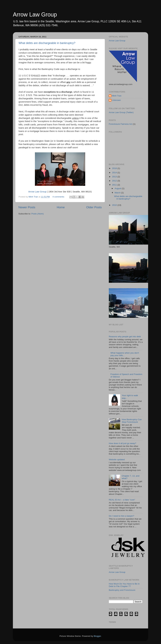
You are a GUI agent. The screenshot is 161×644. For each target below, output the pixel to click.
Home (61, 207)
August (118, 188)
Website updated (117, 460)
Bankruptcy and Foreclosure (122, 590)
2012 (115, 181)
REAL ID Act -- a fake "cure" (122, 500)
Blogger (97, 636)
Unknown (116, 100)
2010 (115, 205)
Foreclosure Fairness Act (121, 124)
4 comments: (59, 197)
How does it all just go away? (122, 443)
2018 (115, 168)
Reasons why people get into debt (125, 337)
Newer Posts (27, 207)
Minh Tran (117, 96)
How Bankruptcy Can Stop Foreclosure (132, 421)
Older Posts (94, 207)
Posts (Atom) (38, 214)
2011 (115, 185)
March (118, 193)
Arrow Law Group (35, 15)
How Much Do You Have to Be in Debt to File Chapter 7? (124, 585)
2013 (115, 177)
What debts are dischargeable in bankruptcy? (47, 43)
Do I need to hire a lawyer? (121, 516)
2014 (115, 173)
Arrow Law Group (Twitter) (121, 112)
